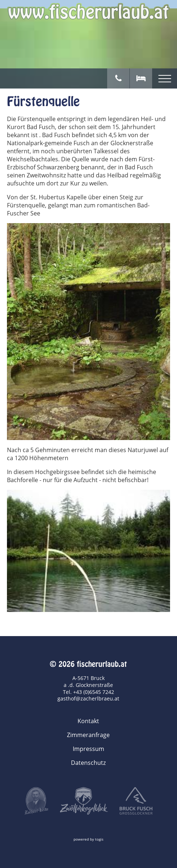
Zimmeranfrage (88, 735)
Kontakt (88, 721)
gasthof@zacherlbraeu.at (88, 698)
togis (99, 839)
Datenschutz (88, 763)
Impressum (88, 749)
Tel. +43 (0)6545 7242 (88, 692)
